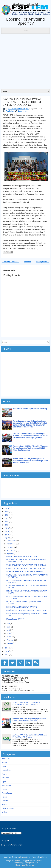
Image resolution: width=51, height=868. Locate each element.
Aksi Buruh (6, 759)
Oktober (10, 547)
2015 (7, 651)
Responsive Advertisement (12, 845)
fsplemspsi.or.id (26, 4)
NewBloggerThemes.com (26, 865)
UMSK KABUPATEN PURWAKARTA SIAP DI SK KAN (26, 565)
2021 (7, 525)
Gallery (5, 766)
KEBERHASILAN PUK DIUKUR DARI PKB (22, 607)
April (9, 633)
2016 (7, 648)
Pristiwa (5, 801)
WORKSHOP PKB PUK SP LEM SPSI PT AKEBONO (25, 572)
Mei (8, 630)
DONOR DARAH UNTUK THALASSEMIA (22, 556)
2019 (7, 531)
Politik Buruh (7, 793)
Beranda (27, 262)
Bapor (4, 763)
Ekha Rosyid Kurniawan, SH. (18, 109)
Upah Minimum (8, 808)
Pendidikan (10, 111)
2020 (7, 528)
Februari (10, 640)
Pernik (4, 789)
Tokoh (4, 805)
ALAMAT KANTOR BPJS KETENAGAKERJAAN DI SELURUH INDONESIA (30, 736)
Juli (8, 623)
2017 (7, 538)
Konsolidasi (7, 770)
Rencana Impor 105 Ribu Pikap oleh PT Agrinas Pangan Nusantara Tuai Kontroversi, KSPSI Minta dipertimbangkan (31, 448)
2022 (7, 522)
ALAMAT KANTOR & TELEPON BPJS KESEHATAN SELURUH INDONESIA (26, 704)
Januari (10, 643)
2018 (7, 535)
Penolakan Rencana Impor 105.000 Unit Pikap (30, 409)
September (11, 551)
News (4, 774)
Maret (9, 637)
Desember (11, 541)
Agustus (10, 554)
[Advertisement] (26, 62)
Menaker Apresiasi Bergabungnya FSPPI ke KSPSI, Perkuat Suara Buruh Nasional (29, 720)
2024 (7, 515)
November (11, 544)
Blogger (44, 857)
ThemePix (18, 861)
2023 (7, 518)
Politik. (5, 797)
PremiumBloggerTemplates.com (26, 863)
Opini (4, 782)
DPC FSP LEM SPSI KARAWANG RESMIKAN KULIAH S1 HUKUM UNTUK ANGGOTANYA (22, 102)
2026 (7, 508)
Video (4, 812)
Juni (9, 627)
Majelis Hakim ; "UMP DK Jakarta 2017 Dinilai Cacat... (27, 610)
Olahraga (6, 778)
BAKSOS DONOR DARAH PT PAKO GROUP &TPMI (26, 568)
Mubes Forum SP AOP (15, 619)
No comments (23, 111)
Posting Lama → (42, 262)
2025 (7, 512)
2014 (7, 655)
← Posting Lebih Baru (11, 262)
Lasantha (41, 861)
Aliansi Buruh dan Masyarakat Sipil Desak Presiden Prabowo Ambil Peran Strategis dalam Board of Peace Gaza (31, 461)
